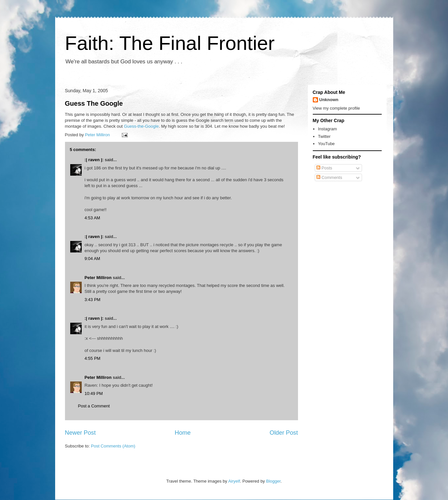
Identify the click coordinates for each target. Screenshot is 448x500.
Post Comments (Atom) (113, 446)
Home (183, 433)
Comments (329, 177)
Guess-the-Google (141, 126)
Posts (324, 168)
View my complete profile (336, 108)
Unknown (329, 100)
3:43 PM (93, 300)
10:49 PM (94, 393)
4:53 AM (93, 218)
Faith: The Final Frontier (170, 43)
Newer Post (80, 433)
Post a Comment (94, 406)
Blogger (273, 481)
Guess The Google (94, 103)
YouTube (326, 144)
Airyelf (234, 481)
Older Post (284, 433)
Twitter (324, 136)
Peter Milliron (98, 278)
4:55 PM (93, 358)
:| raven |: (94, 160)
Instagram (328, 129)
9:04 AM (93, 259)
